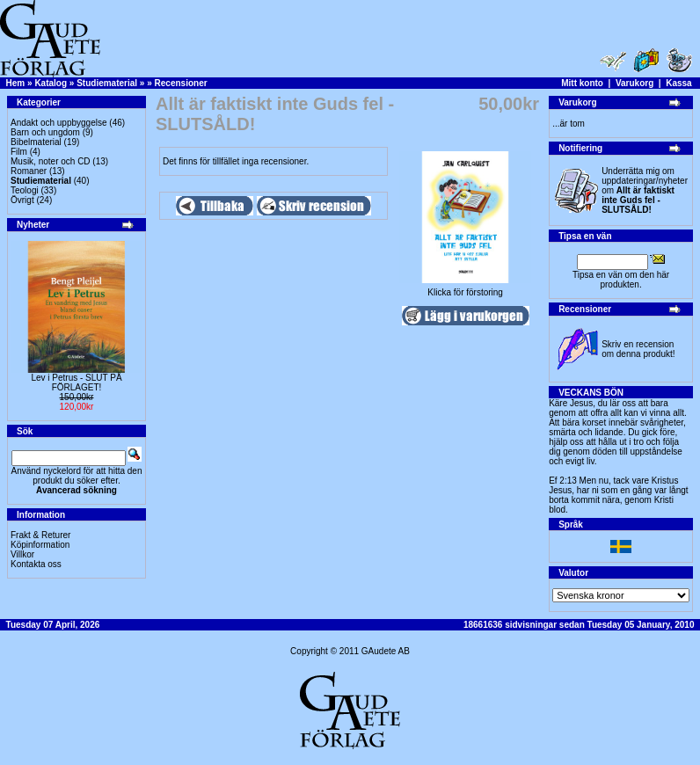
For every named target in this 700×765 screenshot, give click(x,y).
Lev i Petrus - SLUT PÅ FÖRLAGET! (76, 382)
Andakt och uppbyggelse (59, 123)
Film (19, 152)
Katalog (51, 83)
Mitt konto (582, 83)
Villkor (22, 554)
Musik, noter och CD (51, 161)
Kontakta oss (36, 564)
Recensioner (181, 83)
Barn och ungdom (45, 132)
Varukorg (634, 83)
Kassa (678, 83)
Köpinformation (40, 545)
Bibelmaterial (36, 142)
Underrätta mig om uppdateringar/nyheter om (645, 190)
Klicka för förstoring (465, 288)
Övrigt (22, 200)
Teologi (25, 190)
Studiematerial (107, 83)
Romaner (29, 171)
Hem (16, 83)
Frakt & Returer (40, 535)
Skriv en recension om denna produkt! (638, 349)
